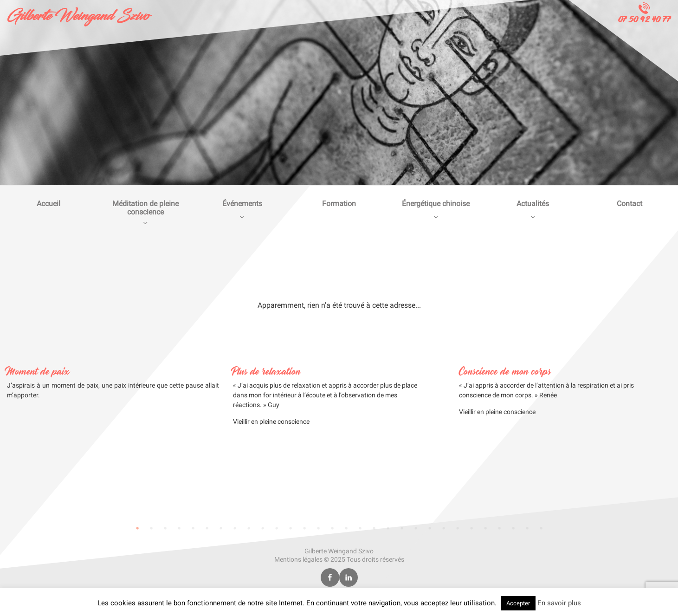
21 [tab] (416, 528)
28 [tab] (513, 528)
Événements (242, 210)
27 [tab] (499, 528)
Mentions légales (298, 559)
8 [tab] (235, 528)
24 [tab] (458, 528)
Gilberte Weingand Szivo (78, 16)
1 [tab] (137, 528)
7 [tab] (221, 528)
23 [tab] (444, 528)
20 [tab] (402, 528)
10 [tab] (263, 528)
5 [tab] (193, 528)
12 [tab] (291, 528)
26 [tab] (485, 528)
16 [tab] (346, 528)
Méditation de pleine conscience (145, 213)
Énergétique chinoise (436, 210)
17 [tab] (360, 528)
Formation (339, 204)
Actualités (533, 210)
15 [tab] (332, 528)
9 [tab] (249, 528)
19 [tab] (388, 528)
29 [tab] (527, 528)
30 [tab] (541, 528)
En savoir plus (559, 603)
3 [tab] (165, 528)
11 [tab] (277, 528)
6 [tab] (207, 528)
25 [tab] (471, 528)
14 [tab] (318, 528)
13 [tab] (304, 528)
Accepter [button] (518, 603)
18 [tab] (374, 528)
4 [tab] (179, 528)
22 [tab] (430, 528)
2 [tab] (151, 528)
